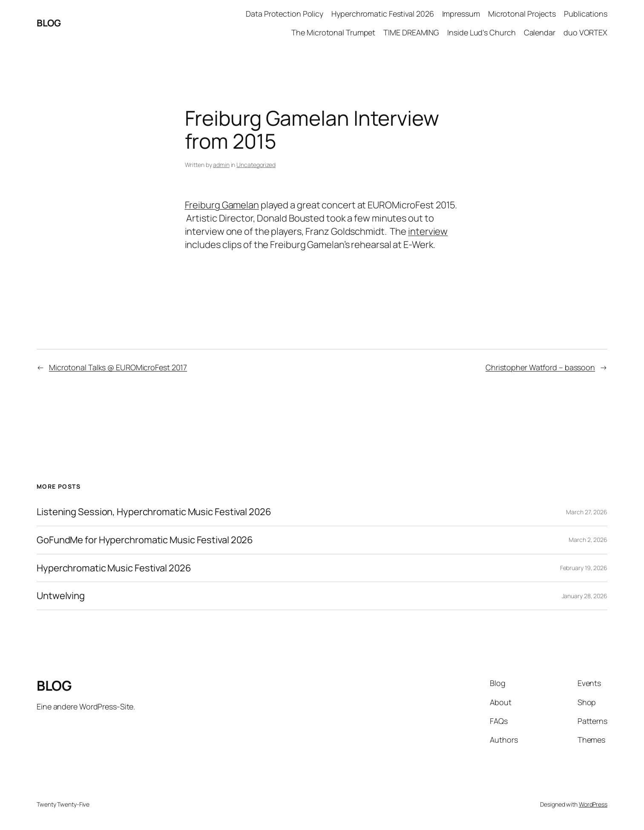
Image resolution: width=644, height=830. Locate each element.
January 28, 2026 (585, 596)
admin (221, 165)
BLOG (49, 23)
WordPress (593, 804)
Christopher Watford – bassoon (540, 367)
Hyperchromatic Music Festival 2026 (114, 568)
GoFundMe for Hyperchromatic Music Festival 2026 (145, 540)
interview (428, 231)
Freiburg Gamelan (222, 205)
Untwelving (61, 596)
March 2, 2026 (588, 540)
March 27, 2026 (587, 512)
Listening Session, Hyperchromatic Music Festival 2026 (154, 512)
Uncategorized (256, 165)
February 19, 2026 (584, 568)
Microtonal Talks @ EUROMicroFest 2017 (118, 367)
